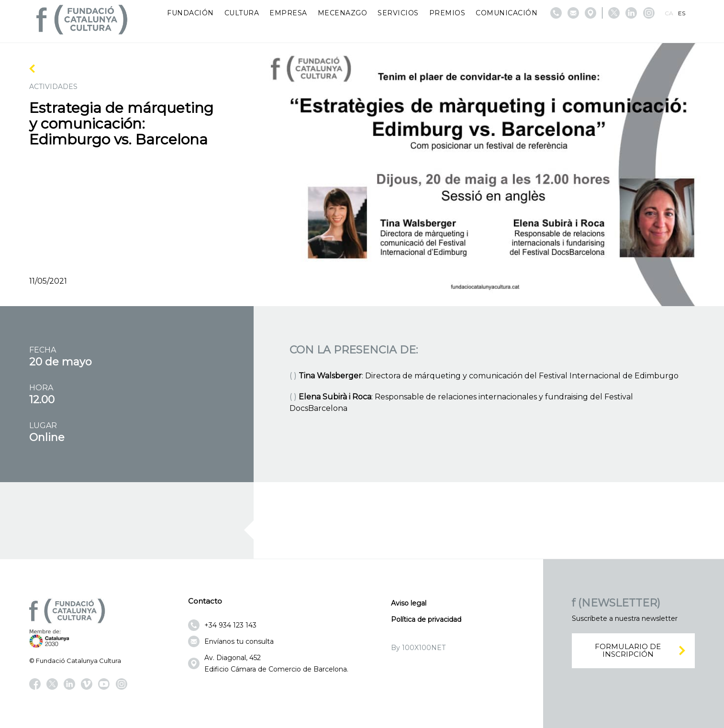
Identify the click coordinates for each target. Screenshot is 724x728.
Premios (447, 13)
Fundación (190, 13)
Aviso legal (409, 603)
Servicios (398, 13)
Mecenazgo (343, 13)
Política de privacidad (426, 619)
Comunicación (507, 13)
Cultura (242, 13)
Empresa (288, 13)
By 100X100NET (418, 648)
